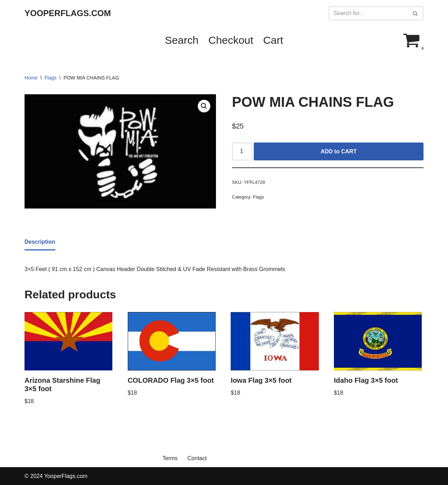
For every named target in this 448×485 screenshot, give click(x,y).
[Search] (368, 13)
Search (182, 40)
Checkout (231, 40)
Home (31, 78)
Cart (273, 40)
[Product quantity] (242, 152)
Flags (50, 78)
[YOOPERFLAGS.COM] (68, 13)
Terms (170, 458)
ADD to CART (339, 151)
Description (40, 242)
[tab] (40, 242)
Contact (197, 458)
